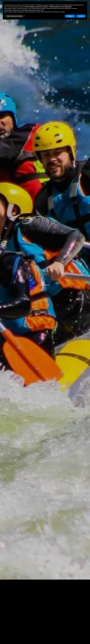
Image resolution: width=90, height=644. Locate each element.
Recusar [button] (70, 639)
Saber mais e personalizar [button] (15, 639)
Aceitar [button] (81, 639)
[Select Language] (75, 10)
